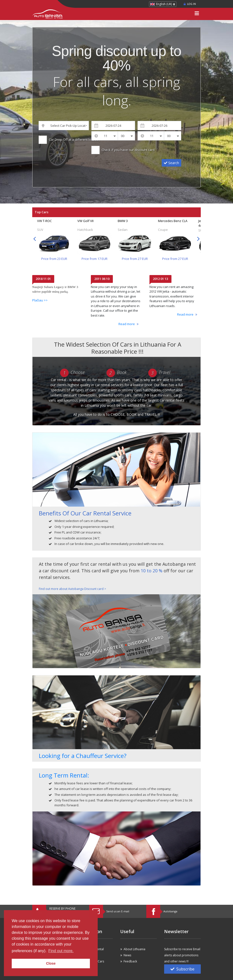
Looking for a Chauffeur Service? (83, 756)
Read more (127, 324)
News (127, 955)
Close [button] (51, 963)
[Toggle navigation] (197, 14)
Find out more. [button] (61, 951)
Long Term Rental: (64, 775)
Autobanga (170, 911)
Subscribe (182, 969)
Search (171, 163)
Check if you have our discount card (127, 150)
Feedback (130, 961)
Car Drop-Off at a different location (74, 139)
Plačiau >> (40, 300)
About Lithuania (134, 949)
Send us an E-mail (118, 911)
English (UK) (164, 4)
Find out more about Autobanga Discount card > (72, 589)
